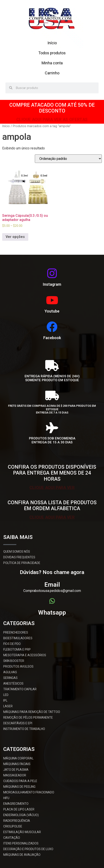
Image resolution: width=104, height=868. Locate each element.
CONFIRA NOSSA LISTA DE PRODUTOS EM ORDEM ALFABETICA (52, 506)
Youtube (52, 311)
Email (52, 585)
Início (52, 43)
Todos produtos (52, 53)
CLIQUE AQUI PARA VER (52, 487)
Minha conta (52, 63)
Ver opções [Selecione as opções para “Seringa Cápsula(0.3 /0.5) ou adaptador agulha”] (15, 237)
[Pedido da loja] (68, 159)
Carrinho (52, 73)
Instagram (52, 284)
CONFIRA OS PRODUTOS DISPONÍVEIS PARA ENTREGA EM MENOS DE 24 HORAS (52, 473)
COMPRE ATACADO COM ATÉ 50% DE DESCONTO (52, 108)
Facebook (52, 338)
